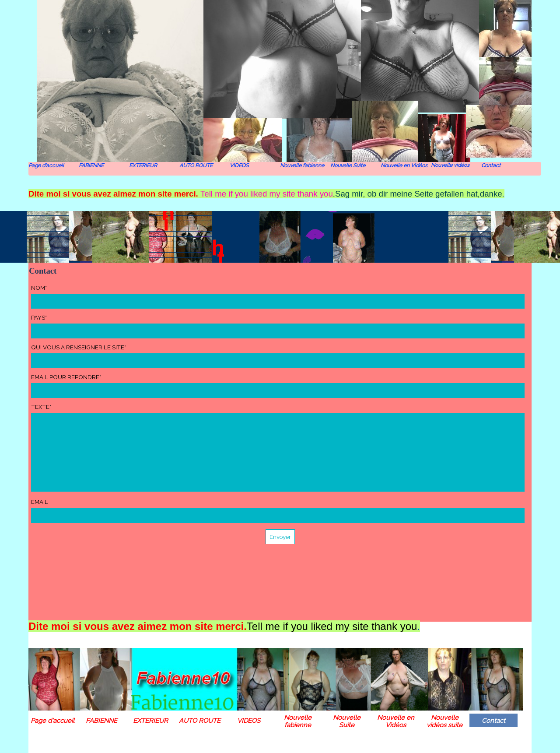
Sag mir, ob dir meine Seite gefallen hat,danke (419, 194)
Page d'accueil (46, 165)
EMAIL (40, 502)
